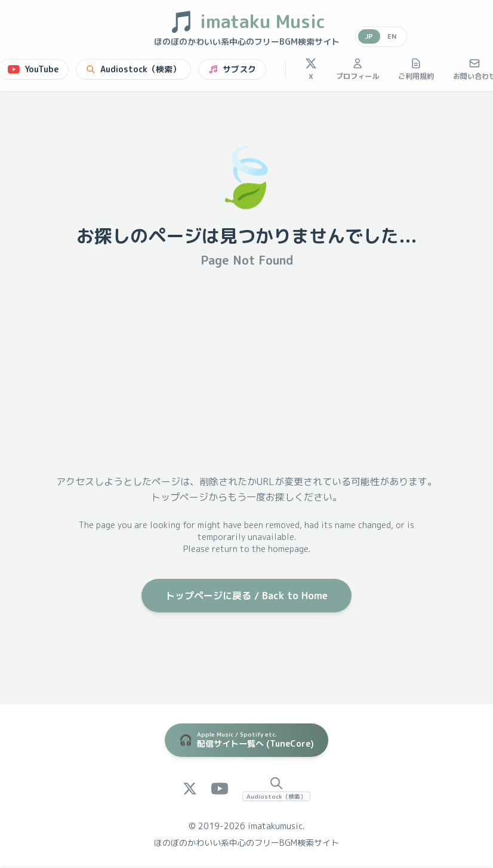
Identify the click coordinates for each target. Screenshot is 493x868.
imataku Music (247, 22)
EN (392, 36)
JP (369, 36)
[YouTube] (220, 789)
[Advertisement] (246, 371)
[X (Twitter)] (190, 789)
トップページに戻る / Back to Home (246, 596)
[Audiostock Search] (276, 789)
